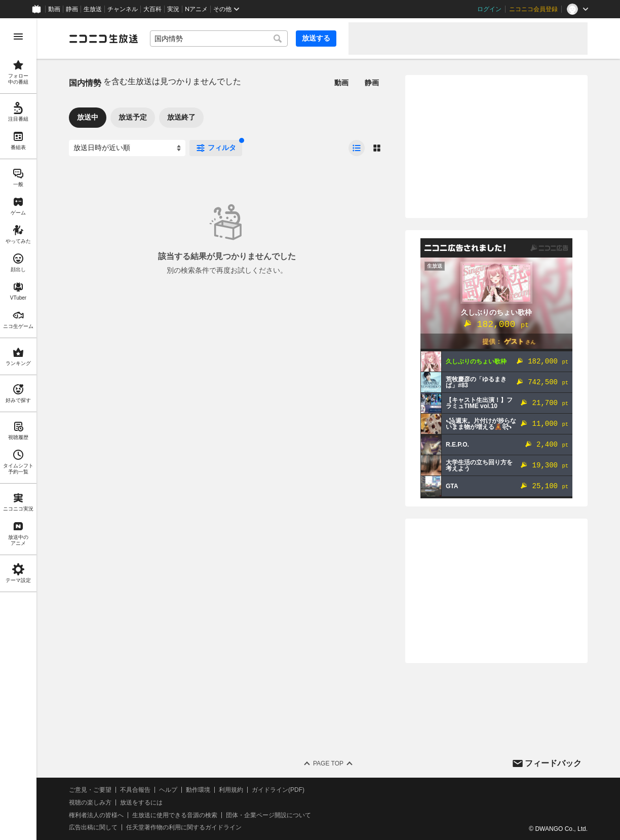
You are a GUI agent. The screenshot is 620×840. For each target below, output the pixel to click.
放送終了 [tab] (181, 117)
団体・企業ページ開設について (268, 815)
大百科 (152, 9)
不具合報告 (135, 790)
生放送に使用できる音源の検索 (175, 815)
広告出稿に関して (93, 827)
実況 (173, 9)
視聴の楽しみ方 (90, 802)
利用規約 (231, 790)
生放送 (93, 9)
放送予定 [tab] (133, 117)
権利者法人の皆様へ (96, 815)
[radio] (357, 148)
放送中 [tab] (88, 117)
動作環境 (198, 790)
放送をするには (141, 802)
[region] (18, 429)
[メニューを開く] (18, 36)
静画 (72, 9)
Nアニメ (196, 9)
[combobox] (219, 39)
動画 (54, 9)
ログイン (489, 9)
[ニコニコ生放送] (103, 39)
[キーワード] (219, 39)
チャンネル (123, 9)
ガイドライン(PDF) (278, 790)
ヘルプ (168, 790)
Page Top (328, 763)
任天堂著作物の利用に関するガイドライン (184, 827)
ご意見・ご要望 (90, 790)
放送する (316, 38)
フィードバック (553, 763)
